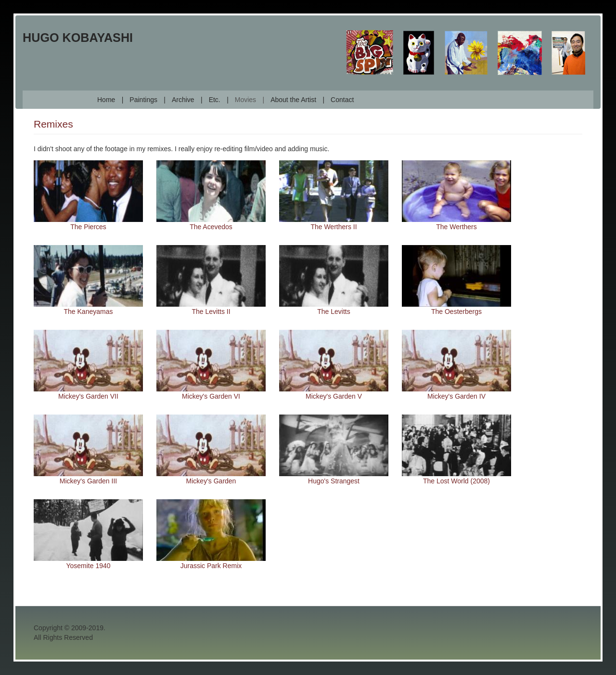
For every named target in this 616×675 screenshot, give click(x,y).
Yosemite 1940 (88, 566)
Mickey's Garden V (334, 396)
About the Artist (293, 100)
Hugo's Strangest (334, 481)
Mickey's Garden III (88, 481)
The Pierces (88, 227)
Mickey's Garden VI (211, 396)
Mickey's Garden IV (456, 396)
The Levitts (334, 312)
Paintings (143, 100)
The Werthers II (334, 227)
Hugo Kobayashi (78, 38)
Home (106, 100)
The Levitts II (211, 312)
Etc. (215, 100)
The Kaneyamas (89, 312)
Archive (183, 100)
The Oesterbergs (456, 312)
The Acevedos (211, 227)
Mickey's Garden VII (88, 396)
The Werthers (456, 227)
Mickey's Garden (211, 481)
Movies (245, 100)
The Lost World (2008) (456, 481)
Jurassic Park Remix (211, 566)
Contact (342, 100)
